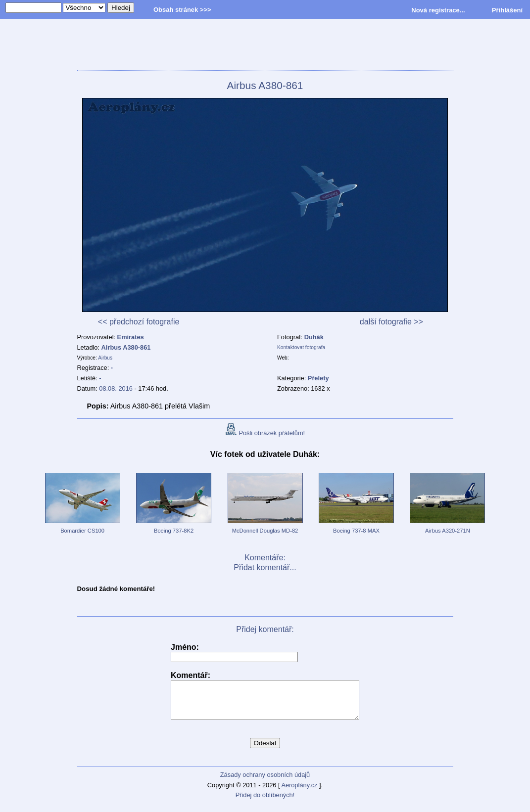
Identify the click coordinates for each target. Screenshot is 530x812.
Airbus (105, 358)
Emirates (131, 337)
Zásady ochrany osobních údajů (265, 782)
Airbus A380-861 (126, 347)
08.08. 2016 (116, 388)
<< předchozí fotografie (139, 322)
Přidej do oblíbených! (265, 802)
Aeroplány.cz (299, 792)
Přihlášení (507, 10)
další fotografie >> (391, 322)
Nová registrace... (438, 10)
